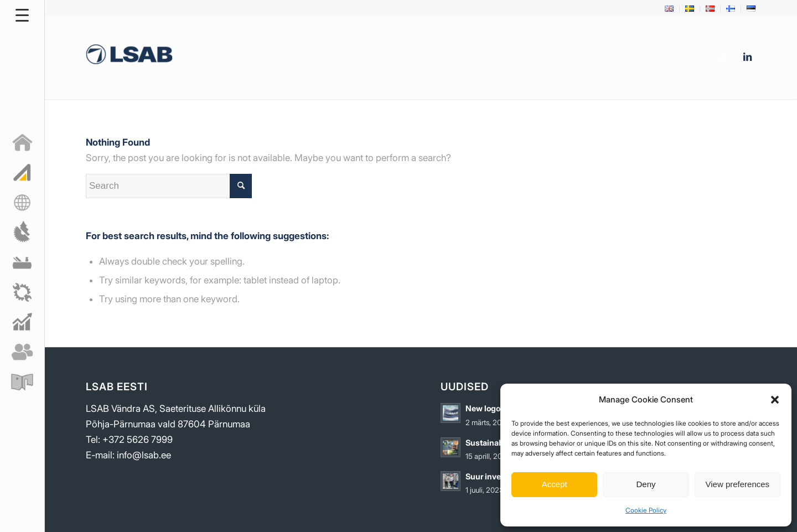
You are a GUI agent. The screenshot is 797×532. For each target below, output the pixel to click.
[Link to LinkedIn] (747, 57)
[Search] (721, 58)
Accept (555, 484)
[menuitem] (669, 9)
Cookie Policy (646, 510)
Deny (646, 484)
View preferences (738, 484)
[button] (775, 400)
